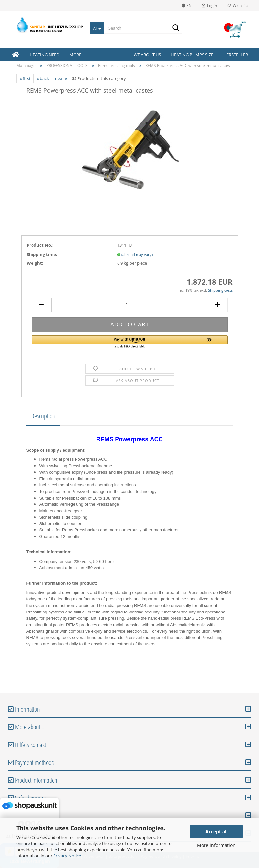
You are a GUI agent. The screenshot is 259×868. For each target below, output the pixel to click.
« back (43, 78)
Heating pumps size (192, 55)
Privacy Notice (67, 856)
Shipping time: (42, 254)
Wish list (237, 5)
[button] (130, 342)
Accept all (216, 831)
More (75, 55)
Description (43, 416)
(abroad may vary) (137, 254)
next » (61, 78)
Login (209, 5)
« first (25, 78)
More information (216, 845)
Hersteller (236, 55)
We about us (147, 55)
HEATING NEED (44, 55)
